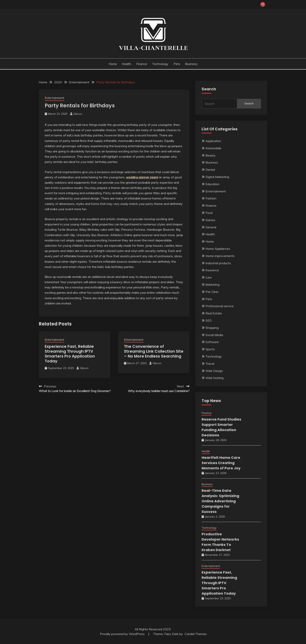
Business (191, 64)
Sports (210, 349)
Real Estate (214, 313)
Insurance (212, 270)
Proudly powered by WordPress (123, 634)
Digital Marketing (217, 177)
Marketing (213, 285)
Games (210, 220)
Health (126, 64)
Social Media (214, 335)
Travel (210, 364)
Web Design (214, 371)
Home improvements (220, 256)
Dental (210, 170)
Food (209, 213)
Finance (142, 64)
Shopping (212, 328)
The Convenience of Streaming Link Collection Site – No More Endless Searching (154, 351)
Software (212, 342)
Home (113, 64)
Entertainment (54, 98)
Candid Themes (196, 634)
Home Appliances (218, 249)
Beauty (211, 155)
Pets (177, 64)
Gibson (78, 114)
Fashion (211, 198)
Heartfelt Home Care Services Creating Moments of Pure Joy (221, 463)
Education (212, 184)
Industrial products (218, 263)
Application (213, 141)
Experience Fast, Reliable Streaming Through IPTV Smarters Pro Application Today (70, 354)
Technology (160, 64)
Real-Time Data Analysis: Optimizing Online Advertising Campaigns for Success (220, 501)
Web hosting (214, 378)
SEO (209, 320)
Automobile (213, 148)
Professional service (220, 306)
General (211, 227)
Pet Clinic (212, 292)
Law (209, 277)
